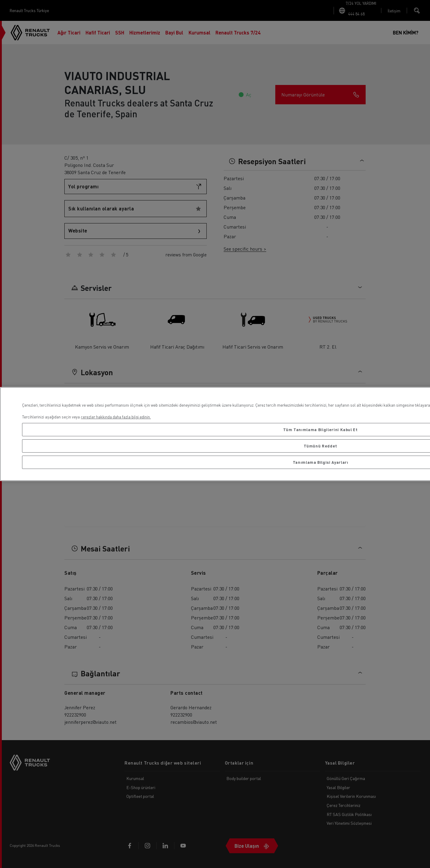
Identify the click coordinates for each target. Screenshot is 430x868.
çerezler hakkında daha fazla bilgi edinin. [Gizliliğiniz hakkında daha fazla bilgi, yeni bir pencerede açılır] (116, 417)
